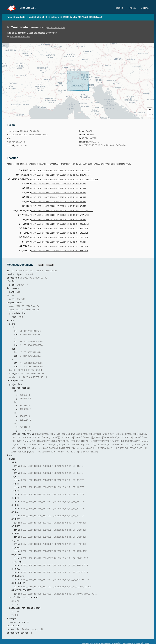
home (10, 17)
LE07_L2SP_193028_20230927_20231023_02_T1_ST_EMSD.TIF (60, 233)
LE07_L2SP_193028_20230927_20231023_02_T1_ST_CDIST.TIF (60, 220)
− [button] (150, 115)
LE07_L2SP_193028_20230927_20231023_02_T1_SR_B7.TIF (59, 204)
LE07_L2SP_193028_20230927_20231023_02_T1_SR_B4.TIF (59, 195)
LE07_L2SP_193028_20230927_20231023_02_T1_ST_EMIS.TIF (60, 229)
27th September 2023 (20, 37)
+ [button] (150, 110)
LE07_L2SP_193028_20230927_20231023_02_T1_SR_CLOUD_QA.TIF (62, 208)
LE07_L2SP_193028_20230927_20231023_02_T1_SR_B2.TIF (59, 187)
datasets (55, 17)
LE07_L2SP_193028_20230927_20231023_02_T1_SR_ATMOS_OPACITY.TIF (65, 179)
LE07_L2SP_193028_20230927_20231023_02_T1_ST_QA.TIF (59, 237)
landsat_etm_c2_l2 (38, 17)
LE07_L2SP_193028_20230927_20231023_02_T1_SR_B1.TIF (59, 183)
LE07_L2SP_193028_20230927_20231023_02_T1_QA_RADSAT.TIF (61, 175)
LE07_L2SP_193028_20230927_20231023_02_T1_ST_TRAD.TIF (60, 241)
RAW (41, 259)
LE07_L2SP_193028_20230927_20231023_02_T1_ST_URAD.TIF (60, 245)
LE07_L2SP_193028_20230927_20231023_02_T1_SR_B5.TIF (59, 200)
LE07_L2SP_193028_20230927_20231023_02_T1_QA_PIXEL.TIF (60, 170)
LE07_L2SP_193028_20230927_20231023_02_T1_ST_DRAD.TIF (60, 224)
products (20, 17)
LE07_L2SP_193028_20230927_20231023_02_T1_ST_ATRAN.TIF (60, 212)
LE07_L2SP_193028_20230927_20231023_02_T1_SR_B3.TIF (59, 191)
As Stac (50, 259)
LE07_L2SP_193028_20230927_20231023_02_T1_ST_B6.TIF (59, 216)
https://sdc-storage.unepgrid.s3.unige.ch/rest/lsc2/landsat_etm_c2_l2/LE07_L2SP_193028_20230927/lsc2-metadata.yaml (69, 164)
